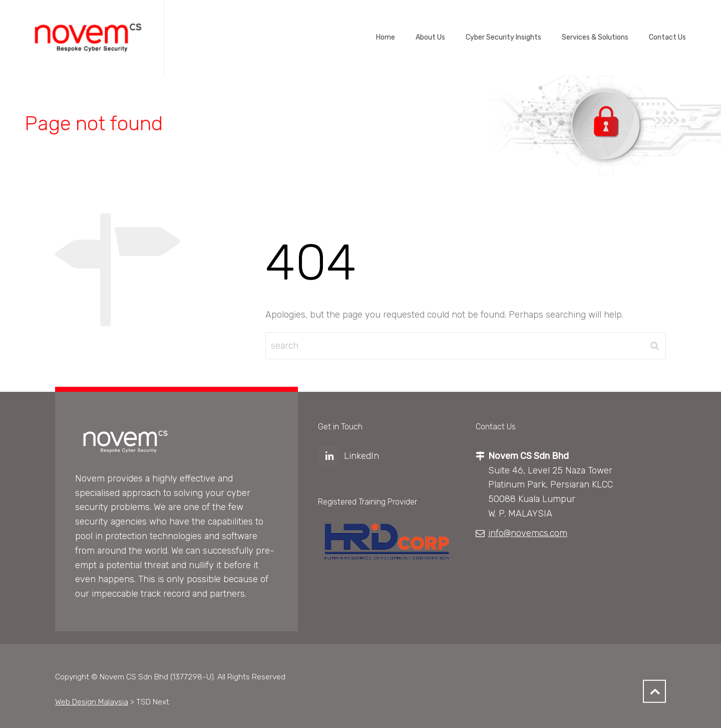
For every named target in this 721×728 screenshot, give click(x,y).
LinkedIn (362, 456)
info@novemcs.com (528, 533)
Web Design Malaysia (92, 702)
